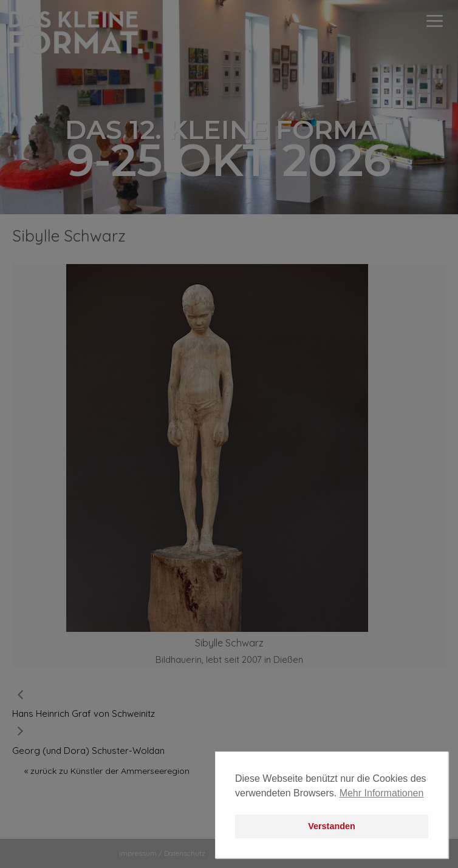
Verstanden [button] (332, 826)
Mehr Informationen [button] (382, 793)
